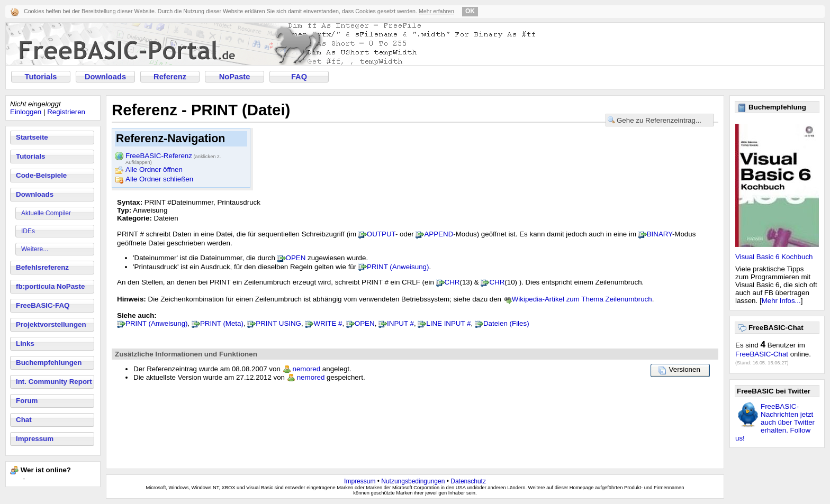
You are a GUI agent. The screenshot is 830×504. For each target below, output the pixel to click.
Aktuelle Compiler (46, 213)
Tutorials (41, 77)
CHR (452, 282)
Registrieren (66, 112)
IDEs (28, 231)
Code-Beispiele (41, 175)
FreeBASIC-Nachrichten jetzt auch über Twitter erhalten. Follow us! (775, 422)
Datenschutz (468, 481)
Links (25, 343)
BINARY (660, 234)
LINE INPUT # (448, 323)
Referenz (170, 77)
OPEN (296, 258)
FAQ (299, 77)
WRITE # (328, 323)
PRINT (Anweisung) (398, 267)
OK (470, 11)
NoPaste (235, 77)
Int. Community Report (54, 382)
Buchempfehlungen (49, 363)
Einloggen (26, 112)
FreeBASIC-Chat (762, 354)
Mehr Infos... (781, 301)
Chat (24, 420)
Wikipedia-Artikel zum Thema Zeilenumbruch (582, 299)
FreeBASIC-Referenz (173, 157)
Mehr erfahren (436, 11)
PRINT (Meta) (222, 323)
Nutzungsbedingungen (413, 481)
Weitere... (35, 249)
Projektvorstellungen (51, 324)
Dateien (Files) (506, 323)
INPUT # (400, 323)
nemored (307, 369)
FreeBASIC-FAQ (43, 305)
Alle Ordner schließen (159, 179)
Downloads (105, 77)
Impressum (35, 439)
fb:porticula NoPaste (50, 286)
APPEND (439, 234)
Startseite (32, 137)
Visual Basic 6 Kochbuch (774, 257)
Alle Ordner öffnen (154, 169)
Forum (27, 401)
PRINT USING (278, 323)
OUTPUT (381, 234)
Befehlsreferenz (42, 267)
